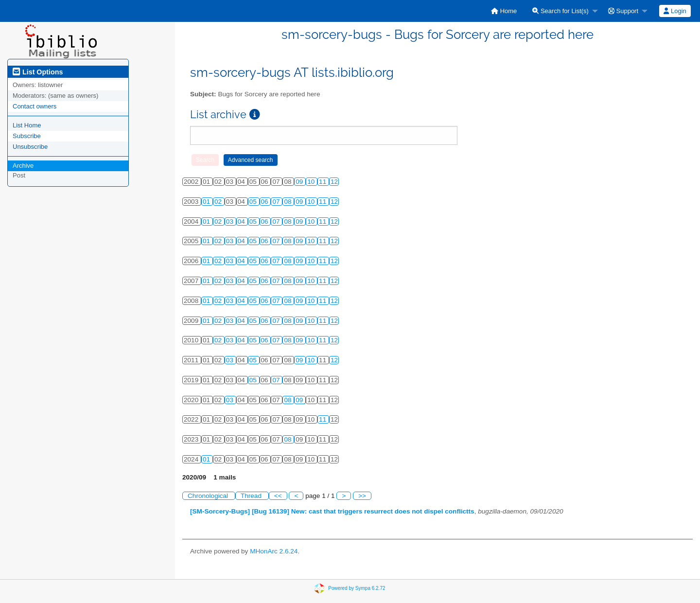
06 (266, 202)
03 (231, 222)
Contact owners (35, 106)
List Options (38, 72)
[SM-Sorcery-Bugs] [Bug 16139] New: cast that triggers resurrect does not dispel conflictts (332, 511)
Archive (23, 166)
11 (324, 182)
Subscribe (27, 136)
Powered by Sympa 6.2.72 (357, 588)
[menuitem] (504, 11)
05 (254, 202)
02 (219, 202)
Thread (252, 496)
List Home (27, 125)
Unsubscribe (30, 147)
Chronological (209, 496)
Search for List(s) (560, 11)
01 (207, 202)
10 (312, 182)
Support (623, 11)
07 (277, 202)
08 (289, 202)
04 (242, 222)
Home (504, 11)
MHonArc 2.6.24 (274, 551)
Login (675, 11)
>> (362, 496)
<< (278, 496)
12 (334, 182)
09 (300, 182)
